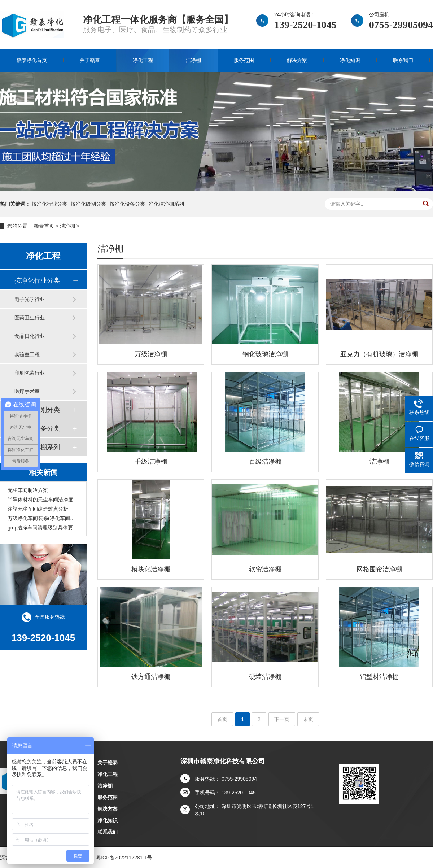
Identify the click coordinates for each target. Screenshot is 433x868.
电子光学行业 (30, 299)
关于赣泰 (90, 60)
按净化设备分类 (127, 204)
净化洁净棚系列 (166, 204)
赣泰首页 (44, 226)
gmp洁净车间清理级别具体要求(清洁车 (43, 528)
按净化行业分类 (49, 204)
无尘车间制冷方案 (28, 490)
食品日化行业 (30, 336)
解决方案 (297, 60)
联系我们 (403, 60)
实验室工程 (27, 354)
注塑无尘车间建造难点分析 (38, 509)
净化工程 (143, 60)
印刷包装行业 (30, 373)
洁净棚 (193, 60)
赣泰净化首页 (32, 60)
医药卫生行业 (30, 318)
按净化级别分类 (88, 204)
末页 (308, 719)
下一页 (282, 719)
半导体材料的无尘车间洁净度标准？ (43, 500)
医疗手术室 (27, 391)
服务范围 (244, 60)
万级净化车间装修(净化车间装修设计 (43, 518)
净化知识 (350, 60)
